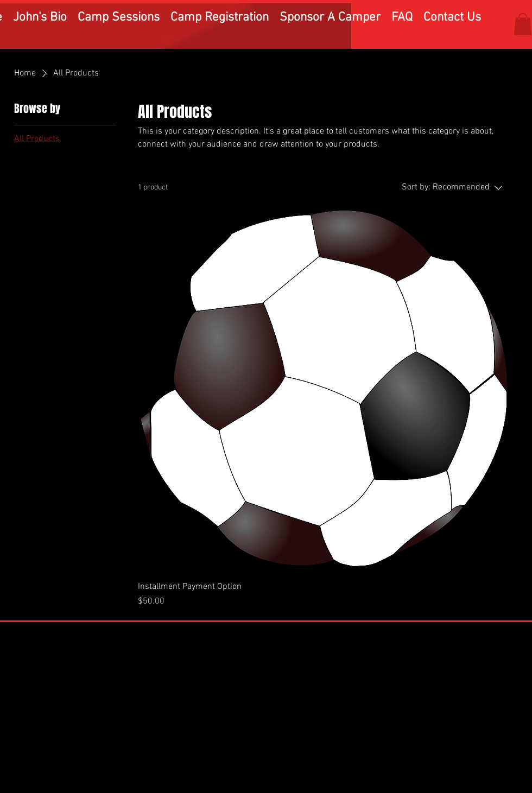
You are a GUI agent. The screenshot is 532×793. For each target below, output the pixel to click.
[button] (523, 24)
